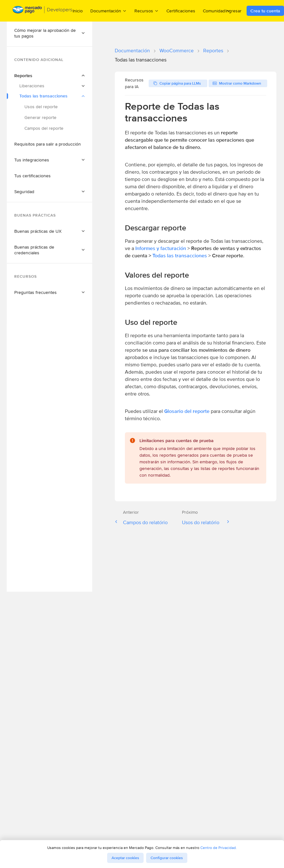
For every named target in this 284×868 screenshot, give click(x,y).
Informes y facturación (161, 248)
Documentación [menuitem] (109, 11)
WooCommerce (177, 51)
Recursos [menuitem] (147, 11)
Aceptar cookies (125, 858)
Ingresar (233, 11)
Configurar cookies (167, 858)
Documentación (132, 51)
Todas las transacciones (180, 256)
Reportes (213, 51)
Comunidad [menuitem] (217, 11)
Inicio (78, 11)
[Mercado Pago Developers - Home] (43, 11)
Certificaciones (181, 11)
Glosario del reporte (187, 411)
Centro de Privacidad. (219, 848)
